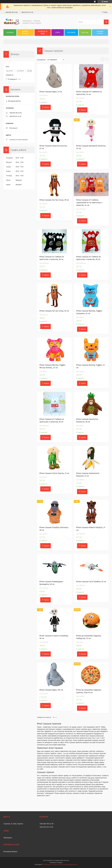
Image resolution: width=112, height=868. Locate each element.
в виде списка (107, 60)
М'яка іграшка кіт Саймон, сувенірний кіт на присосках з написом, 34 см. (89, 203)
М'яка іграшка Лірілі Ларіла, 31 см (54, 473)
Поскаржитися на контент (51, 865)
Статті (58, 33)
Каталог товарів (25, 33)
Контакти (71, 33)
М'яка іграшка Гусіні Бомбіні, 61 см (91, 582)
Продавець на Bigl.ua (56, 863)
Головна (10, 33)
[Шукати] (106, 22)
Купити (47, 107)
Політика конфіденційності (69, 865)
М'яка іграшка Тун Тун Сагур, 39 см (54, 200)
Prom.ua (66, 860)
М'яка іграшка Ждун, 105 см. (51, 690)
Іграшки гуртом (100, 33)
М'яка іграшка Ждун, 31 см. (51, 92)
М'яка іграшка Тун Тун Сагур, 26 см (54, 311)
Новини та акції (43, 33)
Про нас (85, 33)
